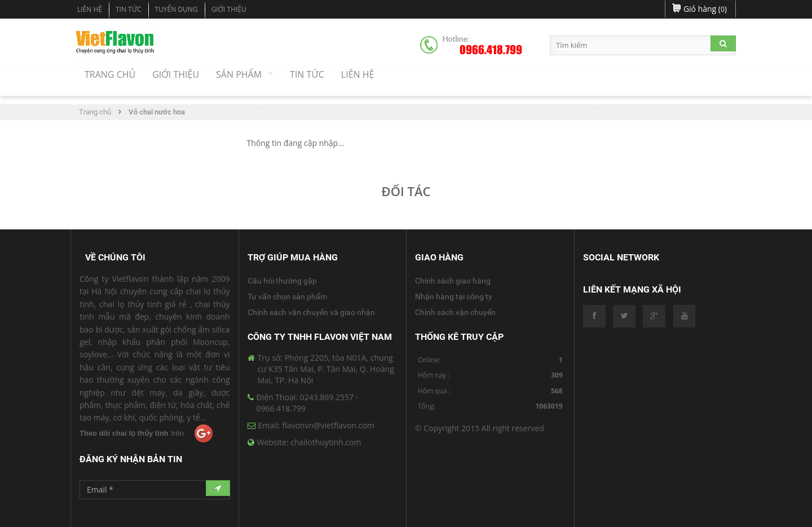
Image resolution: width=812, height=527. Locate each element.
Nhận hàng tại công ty (454, 296)
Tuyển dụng (176, 9)
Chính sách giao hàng (453, 281)
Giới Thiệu (229, 9)
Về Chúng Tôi (115, 257)
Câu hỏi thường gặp (282, 281)
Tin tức (129, 9)
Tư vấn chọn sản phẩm (287, 296)
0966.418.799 (491, 50)
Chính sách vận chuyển (455, 312)
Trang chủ (95, 112)
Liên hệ (90, 9)
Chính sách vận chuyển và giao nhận (311, 312)
